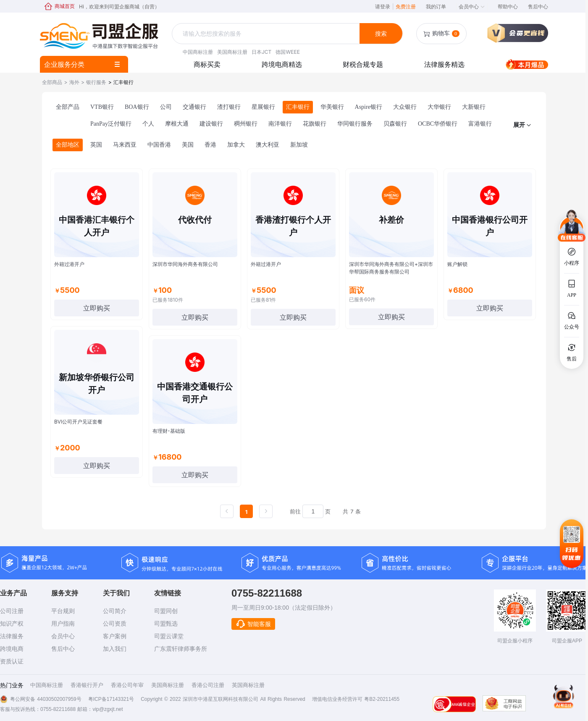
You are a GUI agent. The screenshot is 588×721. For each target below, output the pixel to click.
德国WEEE (287, 52)
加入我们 (115, 649)
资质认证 (12, 661)
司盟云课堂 (169, 636)
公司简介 (115, 611)
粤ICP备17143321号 (111, 699)
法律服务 (12, 636)
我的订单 (436, 7)
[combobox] (267, 34)
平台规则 (63, 611)
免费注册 (406, 7)
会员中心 (472, 7)
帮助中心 (508, 7)
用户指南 (63, 624)
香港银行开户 (87, 685)
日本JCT (261, 52)
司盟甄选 (166, 624)
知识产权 (12, 624)
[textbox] (267, 34)
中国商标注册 (198, 52)
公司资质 (115, 624)
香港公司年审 (127, 685)
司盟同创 (166, 611)
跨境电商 (12, 649)
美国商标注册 (232, 52)
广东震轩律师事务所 (181, 649)
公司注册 (12, 611)
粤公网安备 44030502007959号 (46, 699)
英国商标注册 (248, 685)
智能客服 (253, 624)
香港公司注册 (208, 685)
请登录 (384, 7)
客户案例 (115, 636)
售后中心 (538, 7)
